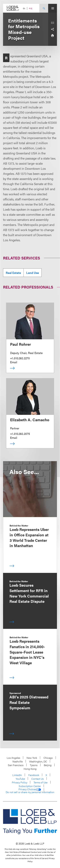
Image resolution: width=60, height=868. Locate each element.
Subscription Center (30, 786)
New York (32, 758)
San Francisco (16, 765)
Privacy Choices (30, 789)
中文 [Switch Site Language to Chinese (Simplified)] (31, 8)
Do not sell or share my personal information (30, 792)
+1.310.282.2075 (20, 434)
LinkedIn (17, 775)
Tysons (34, 765)
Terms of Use (41, 782)
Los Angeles (13, 758)
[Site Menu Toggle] (53, 8)
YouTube (20, 779)
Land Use (33, 273)
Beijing (48, 765)
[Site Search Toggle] (44, 8)
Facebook (34, 775)
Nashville (18, 761)
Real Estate (13, 273)
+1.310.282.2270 (20, 358)
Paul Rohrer (20, 344)
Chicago (48, 758)
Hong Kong (30, 769)
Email (14, 362)
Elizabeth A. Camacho (30, 420)
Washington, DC (38, 761)
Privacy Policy (20, 782)
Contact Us (38, 779)
